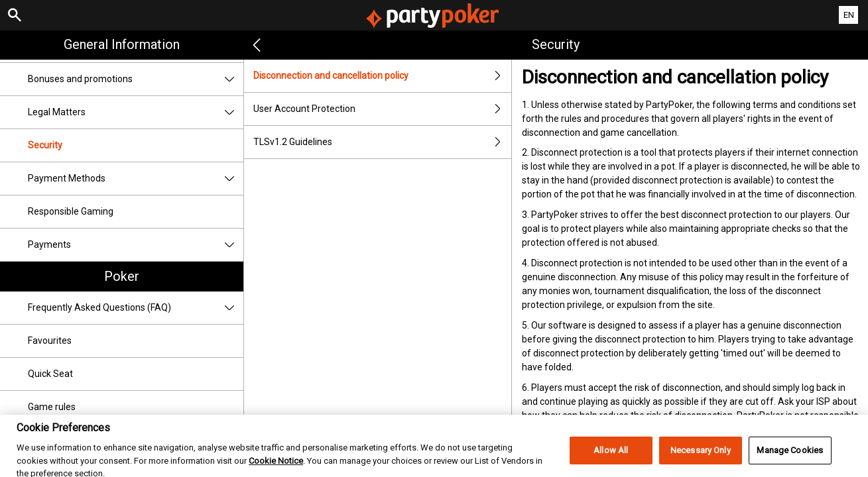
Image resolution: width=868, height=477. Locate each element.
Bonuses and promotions (136, 79)
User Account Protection (383, 109)
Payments (136, 245)
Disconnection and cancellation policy (383, 76)
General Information (122, 44)
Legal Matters (136, 112)
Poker (122, 276)
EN (849, 15)
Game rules (52, 407)
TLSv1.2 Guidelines (383, 142)
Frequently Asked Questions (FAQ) (136, 308)
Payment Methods (136, 179)
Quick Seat (50, 374)
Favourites (50, 341)
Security (45, 145)
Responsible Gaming (71, 211)
